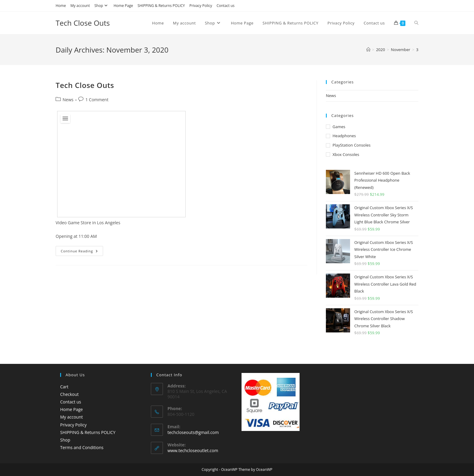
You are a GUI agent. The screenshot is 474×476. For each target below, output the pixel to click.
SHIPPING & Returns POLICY (161, 6)
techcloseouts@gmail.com (193, 432)
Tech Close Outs (83, 23)
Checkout (69, 394)
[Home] (368, 50)
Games (339, 127)
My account (80, 6)
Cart (64, 387)
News (68, 100)
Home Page (123, 6)
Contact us (225, 6)
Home (61, 6)
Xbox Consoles (346, 154)
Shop (102, 6)
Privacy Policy (201, 6)
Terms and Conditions (82, 447)
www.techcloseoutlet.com (193, 450)
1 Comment (97, 100)
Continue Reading (82, 252)
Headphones (344, 136)
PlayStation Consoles (352, 145)
